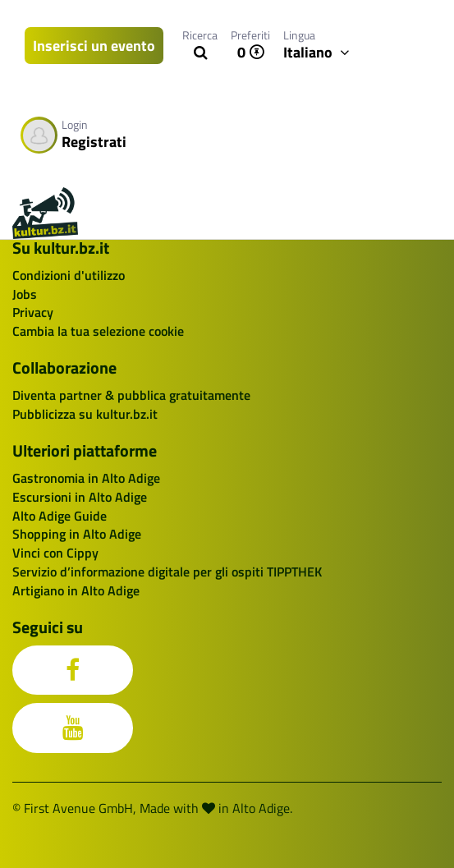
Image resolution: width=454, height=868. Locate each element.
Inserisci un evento (94, 46)
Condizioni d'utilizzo (69, 275)
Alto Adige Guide (60, 516)
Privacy (33, 312)
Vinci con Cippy (55, 553)
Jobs (25, 294)
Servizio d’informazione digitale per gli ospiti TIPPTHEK (167, 572)
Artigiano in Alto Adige (76, 590)
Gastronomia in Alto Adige (86, 478)
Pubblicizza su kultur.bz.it (85, 414)
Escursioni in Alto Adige (80, 497)
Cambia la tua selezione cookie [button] (98, 331)
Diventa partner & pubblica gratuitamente (131, 395)
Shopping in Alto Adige (77, 534)
